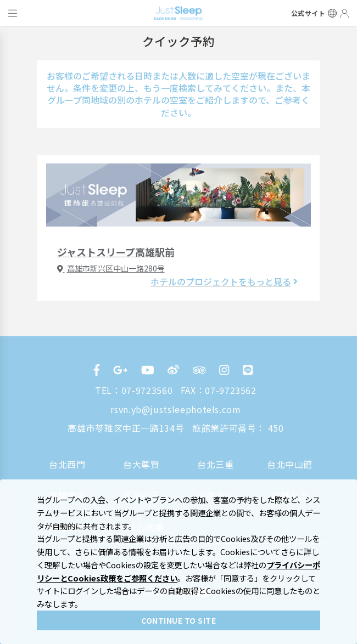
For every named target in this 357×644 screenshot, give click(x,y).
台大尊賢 (141, 464)
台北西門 (67, 464)
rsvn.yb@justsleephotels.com (175, 409)
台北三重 (216, 464)
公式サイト (308, 13)
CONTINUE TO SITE (178, 620)
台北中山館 (290, 464)
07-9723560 (147, 390)
